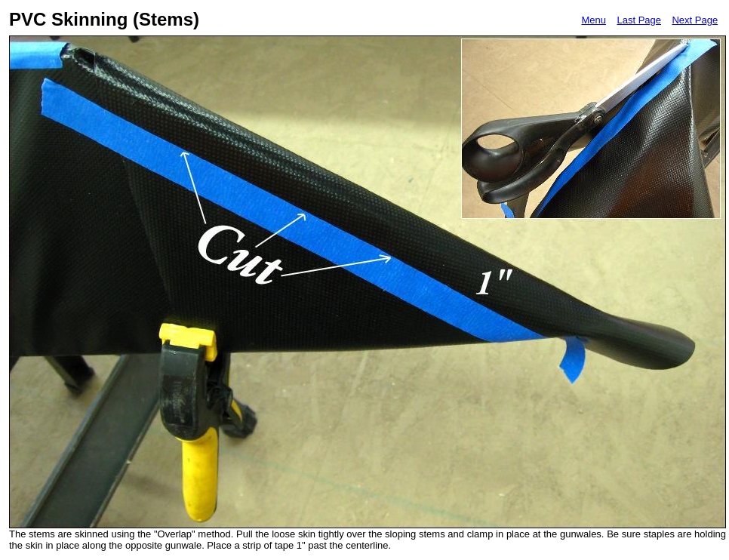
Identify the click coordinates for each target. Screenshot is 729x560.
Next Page (695, 20)
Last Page (639, 20)
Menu (594, 20)
